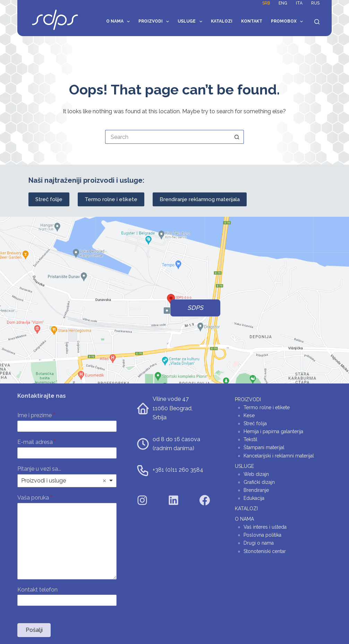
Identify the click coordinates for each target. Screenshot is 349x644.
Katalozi (222, 21)
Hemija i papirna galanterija (273, 431)
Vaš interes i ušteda (265, 527)
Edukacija (254, 498)
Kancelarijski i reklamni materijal (279, 456)
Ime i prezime (36, 415)
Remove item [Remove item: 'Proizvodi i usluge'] (104, 481)
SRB (266, 3)
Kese (249, 415)
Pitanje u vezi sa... (39, 469)
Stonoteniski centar (265, 551)
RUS (315, 3)
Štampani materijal (264, 447)
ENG (283, 3)
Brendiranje (256, 490)
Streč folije (49, 199)
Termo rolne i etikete (111, 199)
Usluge (191, 22)
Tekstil (250, 439)
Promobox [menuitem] (288, 22)
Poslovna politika (262, 535)
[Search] (317, 22)
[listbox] (67, 481)
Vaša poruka (35, 498)
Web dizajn (256, 474)
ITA (299, 3)
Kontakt (252, 21)
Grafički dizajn (259, 482)
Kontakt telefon (37, 590)
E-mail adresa (37, 442)
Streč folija (255, 423)
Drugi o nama (259, 543)
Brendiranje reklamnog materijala (200, 199)
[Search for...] (168, 137)
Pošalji (34, 630)
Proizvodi (155, 22)
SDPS (195, 308)
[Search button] (237, 137)
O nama (119, 22)
